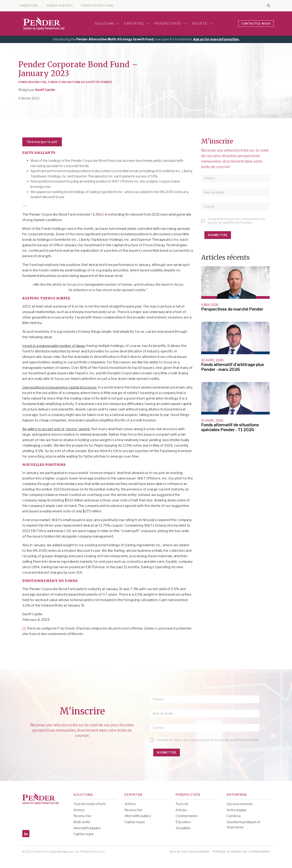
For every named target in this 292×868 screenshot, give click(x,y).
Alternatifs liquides (87, 828)
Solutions (107, 24)
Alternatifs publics (138, 816)
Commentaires (187, 816)
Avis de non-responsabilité (189, 851)
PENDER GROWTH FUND (97, 6)
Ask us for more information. (216, 39)
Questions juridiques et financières (244, 825)
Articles (181, 810)
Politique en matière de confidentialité (241, 851)
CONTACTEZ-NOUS (256, 24)
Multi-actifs (82, 822)
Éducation (183, 822)
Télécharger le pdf (42, 142)
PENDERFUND (29, 6)
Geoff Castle (45, 90)
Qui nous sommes (240, 804)
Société (202, 24)
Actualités (183, 828)
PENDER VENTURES (60, 6)
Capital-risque (84, 834)
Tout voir (182, 804)
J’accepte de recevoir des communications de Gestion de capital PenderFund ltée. (236, 221)
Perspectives (170, 24)
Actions (79, 810)
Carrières (234, 816)
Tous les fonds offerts (90, 804)
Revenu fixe (82, 816)
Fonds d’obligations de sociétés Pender (80, 82)
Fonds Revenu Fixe (33, 82)
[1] (103, 214)
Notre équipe (237, 810)
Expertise (137, 24)
